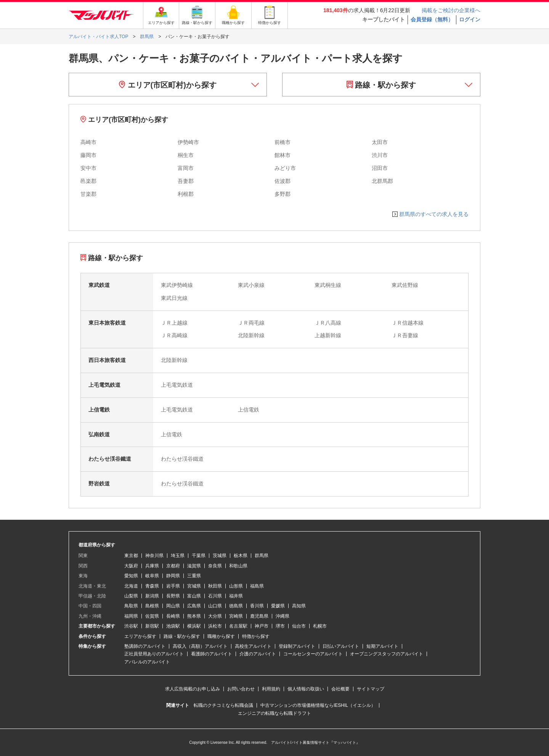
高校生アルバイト (253, 646)
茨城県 (220, 556)
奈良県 (215, 566)
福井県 (236, 596)
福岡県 (131, 616)
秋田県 (215, 586)
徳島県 (236, 606)
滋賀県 (194, 566)
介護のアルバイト (258, 654)
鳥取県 (131, 606)
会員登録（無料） (432, 19)
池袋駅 (173, 626)
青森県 (152, 586)
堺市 (280, 626)
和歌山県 (238, 566)
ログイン (470, 19)
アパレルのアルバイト (147, 662)
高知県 (299, 606)
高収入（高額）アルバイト (200, 646)
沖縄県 (283, 616)
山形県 (236, 586)
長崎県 (173, 616)
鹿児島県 (259, 616)
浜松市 (215, 626)
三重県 (194, 576)
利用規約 (271, 689)
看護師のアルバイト (212, 654)
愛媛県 (278, 606)
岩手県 (173, 586)
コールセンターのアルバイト (313, 654)
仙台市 (299, 626)
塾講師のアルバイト (145, 646)
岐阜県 (152, 576)
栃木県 (241, 556)
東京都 (131, 556)
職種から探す (221, 636)
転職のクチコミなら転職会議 (223, 705)
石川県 (215, 596)
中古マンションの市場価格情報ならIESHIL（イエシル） (318, 705)
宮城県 (194, 586)
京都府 (173, 566)
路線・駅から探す (381, 85)
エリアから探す (140, 636)
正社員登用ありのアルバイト (154, 654)
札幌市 (320, 626)
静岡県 (173, 576)
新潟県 (152, 596)
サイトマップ (371, 689)
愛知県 (131, 576)
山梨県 (131, 596)
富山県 (194, 596)
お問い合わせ (241, 689)
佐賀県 (152, 616)
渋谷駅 (131, 626)
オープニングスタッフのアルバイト (387, 654)
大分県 (215, 616)
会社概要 (340, 689)
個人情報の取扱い (306, 689)
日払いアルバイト (341, 646)
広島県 (194, 606)
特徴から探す (256, 636)
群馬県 (262, 556)
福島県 (257, 586)
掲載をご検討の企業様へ (451, 10)
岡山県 (173, 606)
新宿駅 (152, 626)
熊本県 (194, 616)
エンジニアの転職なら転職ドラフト (274, 713)
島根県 (152, 606)
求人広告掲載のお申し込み (193, 689)
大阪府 (131, 566)
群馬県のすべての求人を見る (434, 214)
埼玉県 (178, 556)
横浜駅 (194, 626)
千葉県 (199, 556)
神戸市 (262, 626)
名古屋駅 (238, 626)
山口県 (215, 606)
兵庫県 (152, 566)
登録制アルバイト (297, 646)
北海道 (131, 586)
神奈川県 (154, 556)
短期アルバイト (382, 646)
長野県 (173, 596)
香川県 (257, 606)
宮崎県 (236, 616)
